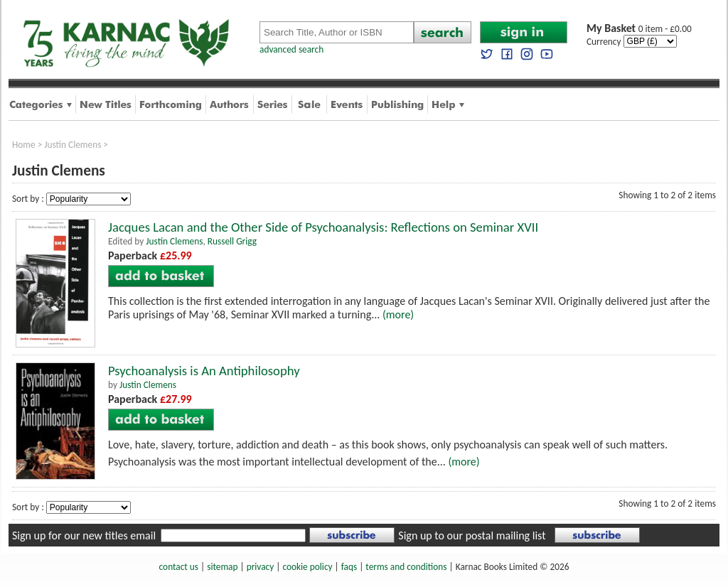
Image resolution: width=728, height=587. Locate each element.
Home (24, 145)
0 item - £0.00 (639, 29)
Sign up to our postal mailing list (472, 535)
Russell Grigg (232, 241)
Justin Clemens (73, 145)
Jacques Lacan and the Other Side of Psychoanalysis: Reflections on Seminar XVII (323, 227)
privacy (261, 567)
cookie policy (307, 567)
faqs (349, 567)
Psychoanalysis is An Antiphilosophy (204, 371)
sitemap (222, 567)
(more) (398, 314)
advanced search (291, 49)
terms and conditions (406, 567)
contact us (179, 567)
